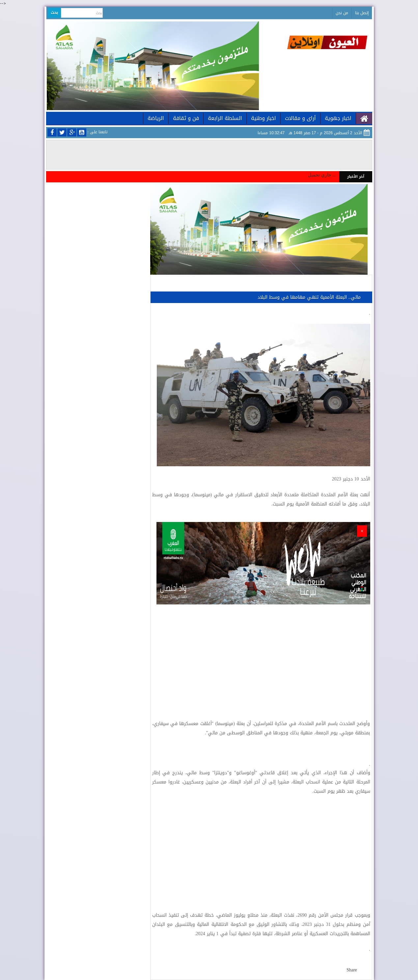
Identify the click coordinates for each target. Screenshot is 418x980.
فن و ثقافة (186, 118)
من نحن (342, 13)
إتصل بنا (362, 13)
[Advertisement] (261, 657)
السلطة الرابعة (225, 118)
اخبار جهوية (338, 118)
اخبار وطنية (264, 118)
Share (352, 970)
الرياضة (156, 118)
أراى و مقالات (300, 118)
